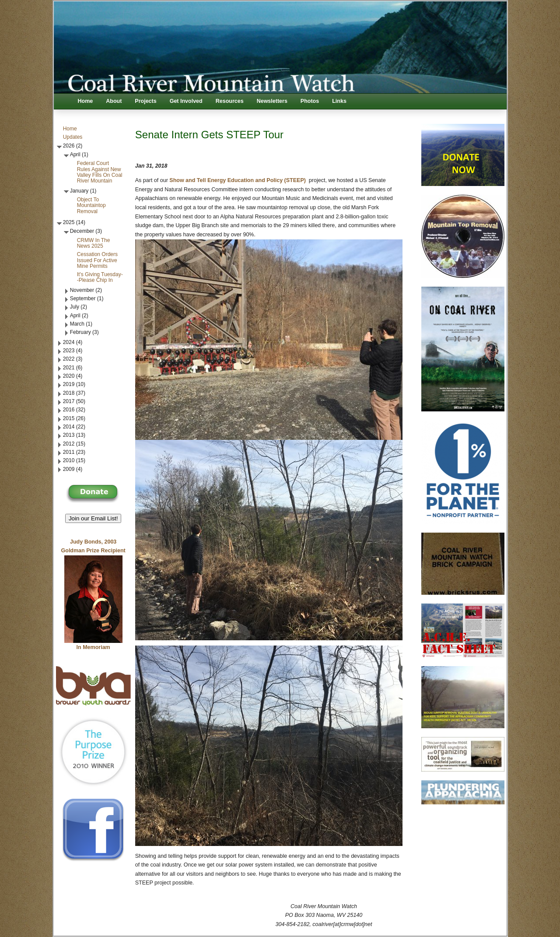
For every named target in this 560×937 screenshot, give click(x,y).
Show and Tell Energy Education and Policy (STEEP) (238, 180)
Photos (310, 101)
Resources (230, 101)
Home (86, 101)
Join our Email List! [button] (93, 518)
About (114, 101)
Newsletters (272, 101)
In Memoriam (93, 647)
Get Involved (186, 101)
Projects (145, 101)
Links (339, 101)
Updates (73, 137)
